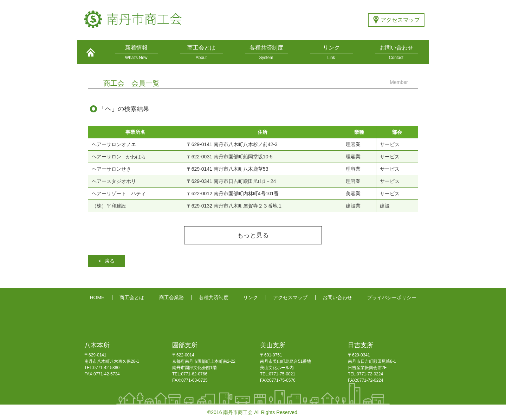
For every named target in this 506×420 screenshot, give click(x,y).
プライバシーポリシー (392, 297)
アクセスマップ (400, 20)
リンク (251, 297)
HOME (97, 297)
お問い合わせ (337, 297)
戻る (110, 261)
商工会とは (132, 297)
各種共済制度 (214, 297)
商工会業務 (171, 297)
